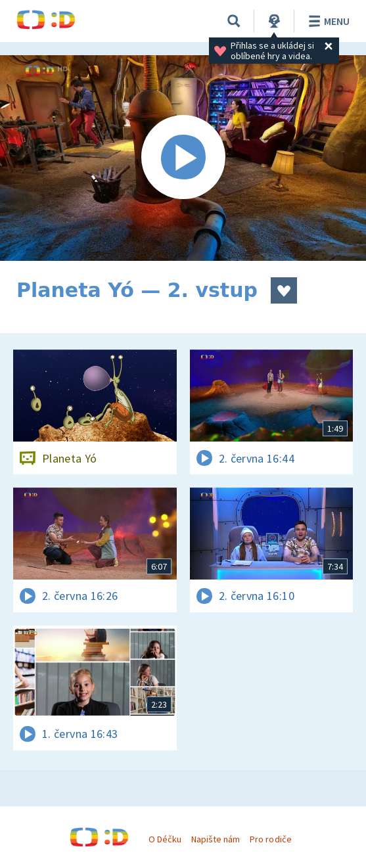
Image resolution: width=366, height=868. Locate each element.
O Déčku (165, 839)
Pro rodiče (270, 839)
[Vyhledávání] (234, 21)
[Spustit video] (183, 158)
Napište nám (216, 839)
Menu (327, 21)
